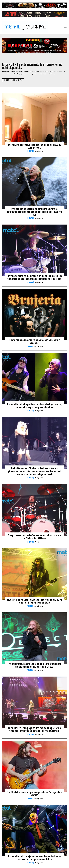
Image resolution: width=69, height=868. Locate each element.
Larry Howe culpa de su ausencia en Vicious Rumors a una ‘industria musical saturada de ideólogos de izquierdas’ (35, 277)
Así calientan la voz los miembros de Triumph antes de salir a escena (35, 146)
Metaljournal (39, 151)
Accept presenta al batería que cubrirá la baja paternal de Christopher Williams (35, 537)
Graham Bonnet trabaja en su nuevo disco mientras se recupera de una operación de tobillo (35, 858)
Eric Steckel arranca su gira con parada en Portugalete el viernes (35, 794)
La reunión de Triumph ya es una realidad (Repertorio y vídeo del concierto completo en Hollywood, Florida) (34, 729)
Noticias (30, 151)
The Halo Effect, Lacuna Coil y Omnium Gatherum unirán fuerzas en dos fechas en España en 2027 (34, 665)
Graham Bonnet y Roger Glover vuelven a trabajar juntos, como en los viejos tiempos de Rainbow (34, 406)
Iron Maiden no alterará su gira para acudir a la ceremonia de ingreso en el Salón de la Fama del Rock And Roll (35, 212)
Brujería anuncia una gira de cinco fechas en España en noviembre (34, 341)
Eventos (30, 346)
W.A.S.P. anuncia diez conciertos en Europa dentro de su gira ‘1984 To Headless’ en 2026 (35, 601)
